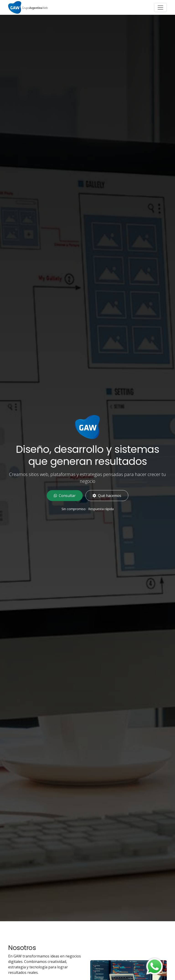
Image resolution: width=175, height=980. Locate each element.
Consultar (65, 496)
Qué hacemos (107, 496)
